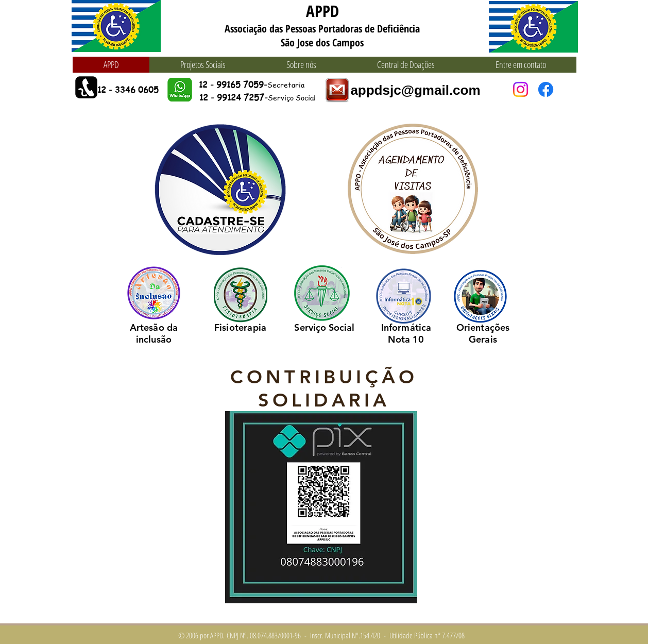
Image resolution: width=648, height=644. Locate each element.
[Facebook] (546, 89)
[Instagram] (521, 89)
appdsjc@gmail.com (415, 90)
